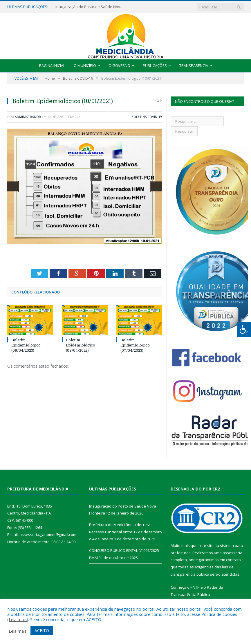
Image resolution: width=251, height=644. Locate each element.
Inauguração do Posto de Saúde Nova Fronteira (90, 7)
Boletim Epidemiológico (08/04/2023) (81, 345)
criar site (206, 546)
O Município (85, 65)
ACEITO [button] (42, 631)
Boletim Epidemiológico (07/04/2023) (135, 345)
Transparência (194, 65)
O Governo (119, 65)
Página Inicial (52, 65)
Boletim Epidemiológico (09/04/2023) (26, 345)
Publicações (155, 65)
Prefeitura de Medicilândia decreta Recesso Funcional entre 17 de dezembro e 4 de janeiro (126, 532)
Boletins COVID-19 (147, 117)
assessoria (232, 553)
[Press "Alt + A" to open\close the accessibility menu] (244, 330)
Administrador (28, 117)
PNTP (195, 587)
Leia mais (18, 619)
